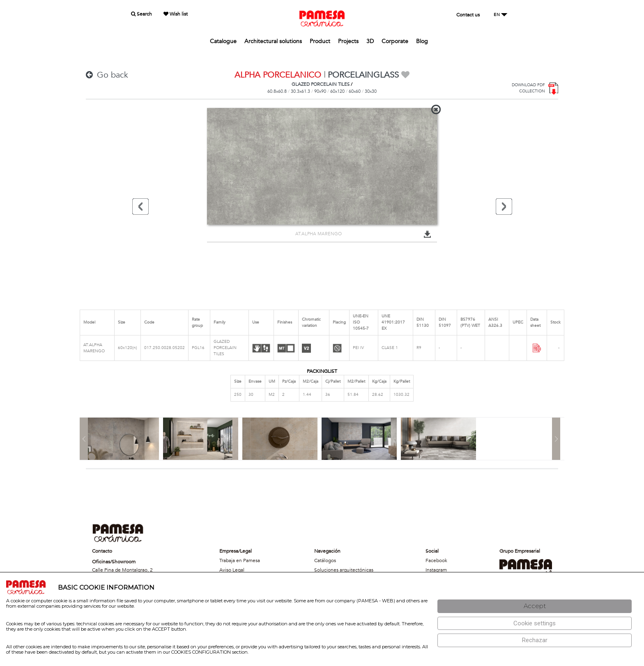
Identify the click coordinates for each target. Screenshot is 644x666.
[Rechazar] (535, 640)
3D (370, 41)
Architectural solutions (273, 41)
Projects (348, 41)
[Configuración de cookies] (535, 624)
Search (141, 14)
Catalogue (223, 41)
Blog (422, 41)
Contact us (468, 15)
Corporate (395, 41)
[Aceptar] (535, 606)
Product (320, 41)
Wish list (176, 14)
